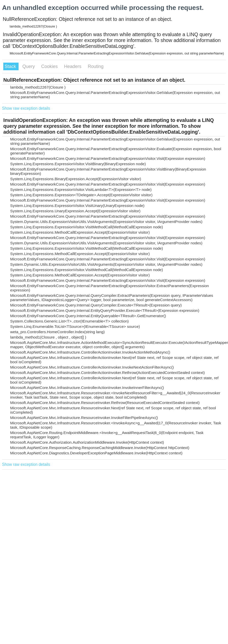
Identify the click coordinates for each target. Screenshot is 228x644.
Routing (96, 66)
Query (29, 66)
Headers (73, 66)
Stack (11, 66)
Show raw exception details (26, 108)
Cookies (50, 66)
